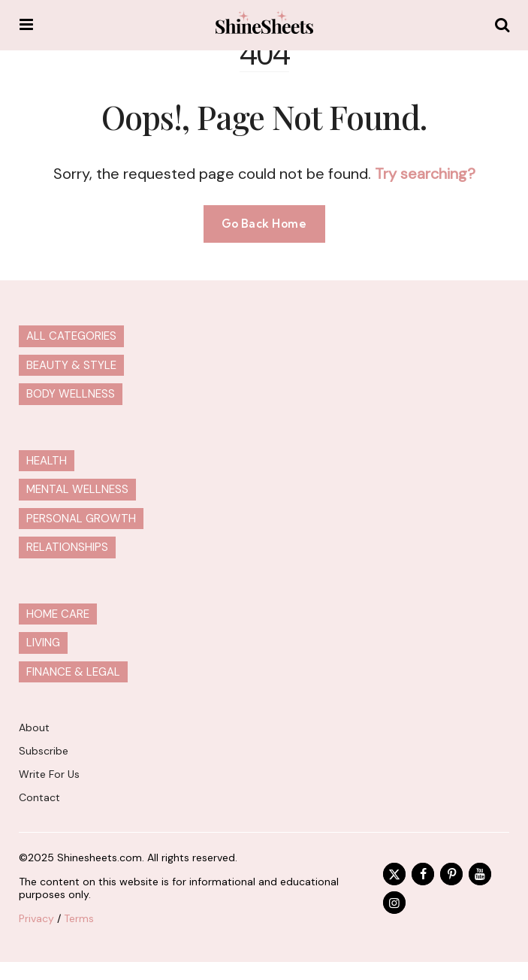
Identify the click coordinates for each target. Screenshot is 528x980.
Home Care (58, 614)
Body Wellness (71, 394)
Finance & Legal (73, 672)
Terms (79, 918)
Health (47, 461)
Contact (39, 797)
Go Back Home (264, 224)
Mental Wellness (77, 489)
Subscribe (44, 751)
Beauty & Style (71, 365)
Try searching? (425, 174)
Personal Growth (81, 519)
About (34, 727)
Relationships (67, 547)
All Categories (71, 336)
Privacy (36, 918)
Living (43, 643)
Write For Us (49, 774)
